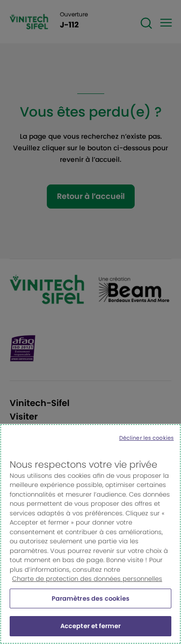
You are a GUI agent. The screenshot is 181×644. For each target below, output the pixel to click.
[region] (90, 534)
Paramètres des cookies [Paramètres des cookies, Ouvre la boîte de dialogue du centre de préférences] (91, 598)
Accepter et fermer (90, 626)
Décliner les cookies (146, 438)
